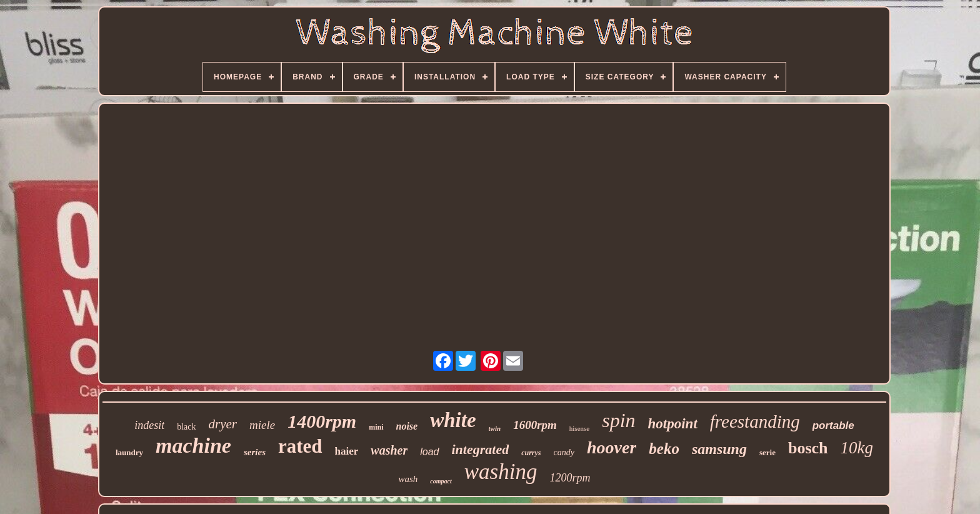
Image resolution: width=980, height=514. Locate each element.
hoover (612, 447)
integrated (481, 449)
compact (441, 481)
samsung (719, 449)
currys (531, 453)
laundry (129, 452)
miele (262, 425)
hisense (579, 428)
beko (664, 449)
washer (389, 450)
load (429, 452)
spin (618, 420)
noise (407, 426)
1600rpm (535, 425)
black (186, 427)
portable (833, 426)
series (255, 452)
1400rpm (322, 421)
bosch (808, 448)
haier (347, 451)
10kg (857, 448)
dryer (223, 424)
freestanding (755, 421)
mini (376, 427)
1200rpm (570, 478)
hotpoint (673, 424)
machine (193, 446)
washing (501, 472)
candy (564, 452)
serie (767, 452)
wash (408, 479)
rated (300, 446)
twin (495, 428)
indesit (149, 425)
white (453, 420)
